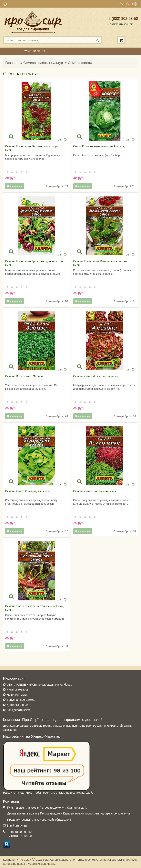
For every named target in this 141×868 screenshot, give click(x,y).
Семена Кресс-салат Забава (24, 376)
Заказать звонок (121, 24)
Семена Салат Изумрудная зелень (28, 491)
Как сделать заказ (19, 710)
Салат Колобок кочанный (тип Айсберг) (99, 146)
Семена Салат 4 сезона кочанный (96, 376)
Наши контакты (17, 695)
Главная (12, 63)
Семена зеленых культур (43, 63)
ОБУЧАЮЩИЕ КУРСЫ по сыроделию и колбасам (40, 685)
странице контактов (118, 813)
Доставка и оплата (19, 705)
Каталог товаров (18, 689)
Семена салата (80, 63)
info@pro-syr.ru (17, 826)
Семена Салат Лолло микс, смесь (96, 491)
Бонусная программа (21, 700)
